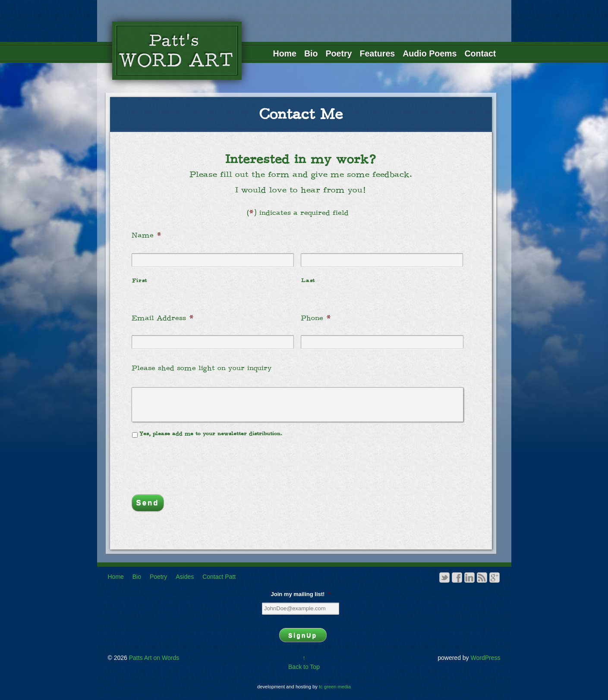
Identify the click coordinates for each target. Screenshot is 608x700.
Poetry (339, 53)
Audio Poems (430, 53)
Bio (311, 53)
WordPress (486, 658)
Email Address (163, 318)
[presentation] (197, 462)
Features (378, 53)
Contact (480, 53)
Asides (185, 577)
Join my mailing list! (300, 594)
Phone (316, 318)
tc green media (335, 687)
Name (146, 235)
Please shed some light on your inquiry (202, 368)
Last (308, 281)
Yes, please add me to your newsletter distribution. (211, 434)
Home (285, 53)
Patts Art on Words (153, 658)
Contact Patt (219, 577)
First (140, 281)
